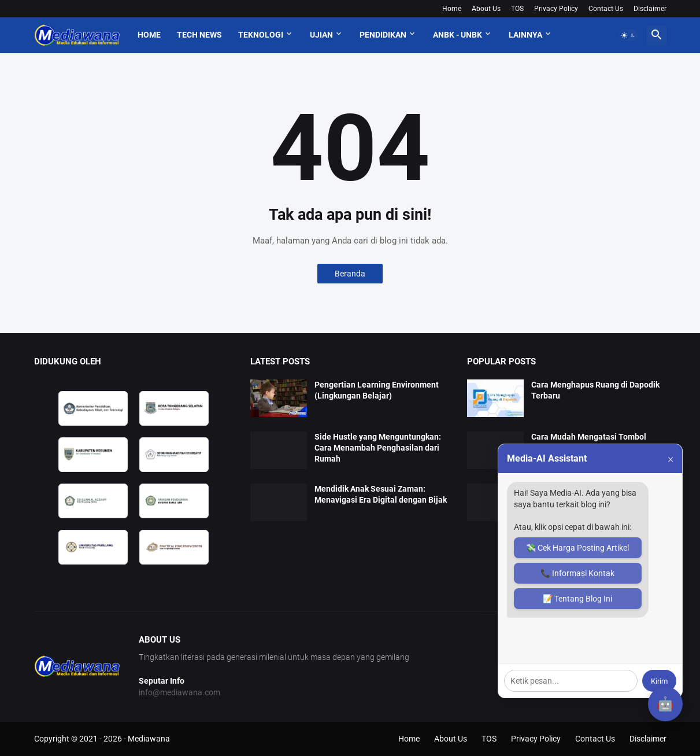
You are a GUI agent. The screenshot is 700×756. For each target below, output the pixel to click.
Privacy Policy (556, 9)
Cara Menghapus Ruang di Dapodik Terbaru (595, 390)
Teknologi (261, 35)
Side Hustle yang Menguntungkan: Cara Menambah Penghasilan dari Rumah (378, 448)
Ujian (321, 35)
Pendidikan (383, 35)
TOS (517, 9)
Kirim (659, 681)
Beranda (350, 274)
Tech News (199, 35)
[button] (628, 35)
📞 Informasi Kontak (577, 573)
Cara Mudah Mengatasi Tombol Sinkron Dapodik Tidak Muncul (589, 442)
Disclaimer (650, 9)
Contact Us (606, 9)
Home (452, 9)
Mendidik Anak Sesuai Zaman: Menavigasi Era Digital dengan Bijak (381, 494)
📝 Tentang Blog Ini (577, 599)
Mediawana (149, 739)
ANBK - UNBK (458, 35)
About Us (486, 9)
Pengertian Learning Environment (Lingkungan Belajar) (377, 390)
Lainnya (525, 35)
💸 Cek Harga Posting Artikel (577, 548)
